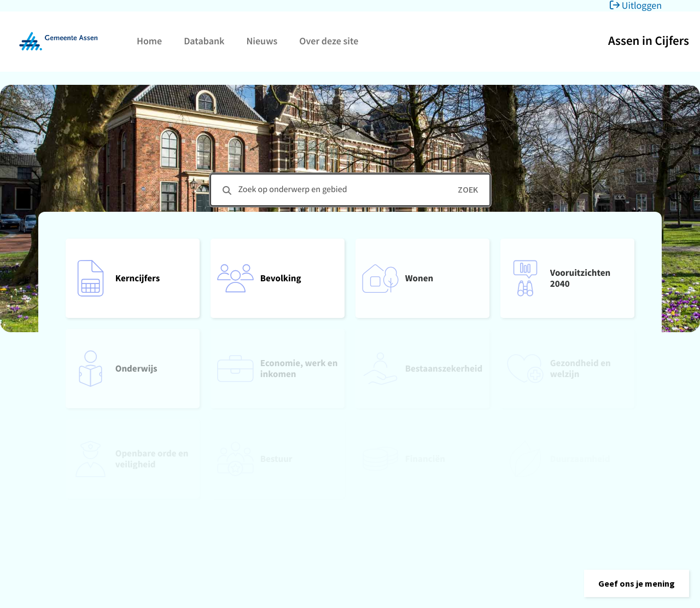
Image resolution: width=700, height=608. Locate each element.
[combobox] (350, 190)
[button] (637, 583)
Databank (204, 41)
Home (149, 41)
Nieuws (262, 41)
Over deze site (329, 41)
